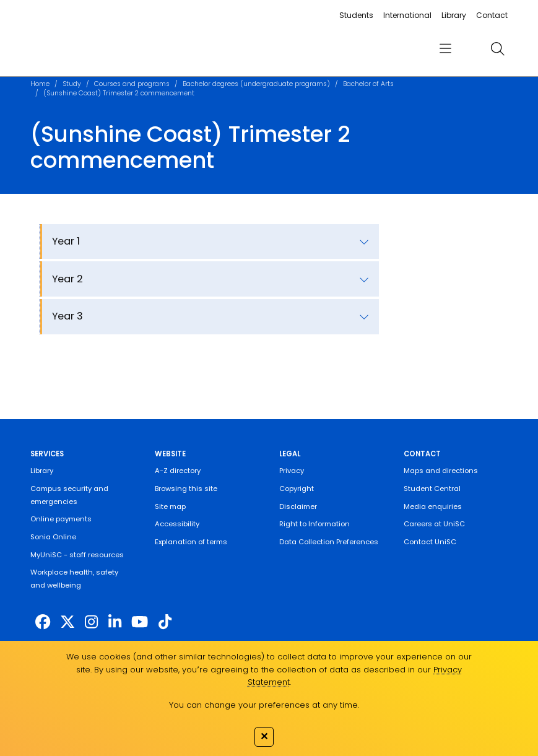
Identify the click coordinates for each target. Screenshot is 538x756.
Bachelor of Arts (368, 84)
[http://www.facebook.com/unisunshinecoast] (43, 622)
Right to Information (315, 524)
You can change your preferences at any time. (264, 705)
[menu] (445, 49)
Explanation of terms (191, 542)
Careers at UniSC (434, 524)
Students (356, 15)
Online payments (61, 519)
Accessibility (177, 524)
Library (454, 15)
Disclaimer (298, 506)
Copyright (297, 489)
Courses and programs (132, 84)
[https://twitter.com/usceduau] (67, 622)
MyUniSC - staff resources (77, 555)
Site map (170, 506)
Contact (492, 15)
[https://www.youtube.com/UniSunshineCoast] (140, 622)
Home (40, 84)
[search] (497, 48)
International (407, 15)
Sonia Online (53, 537)
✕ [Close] (264, 736)
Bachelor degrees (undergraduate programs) (256, 84)
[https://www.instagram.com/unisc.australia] (91, 622)
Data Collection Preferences (329, 542)
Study (72, 84)
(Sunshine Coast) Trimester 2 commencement (119, 93)
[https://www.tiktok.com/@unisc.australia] (165, 622)
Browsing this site (186, 489)
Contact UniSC (430, 542)
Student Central (432, 489)
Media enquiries (433, 506)
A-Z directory (178, 471)
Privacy (292, 471)
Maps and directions (441, 471)
